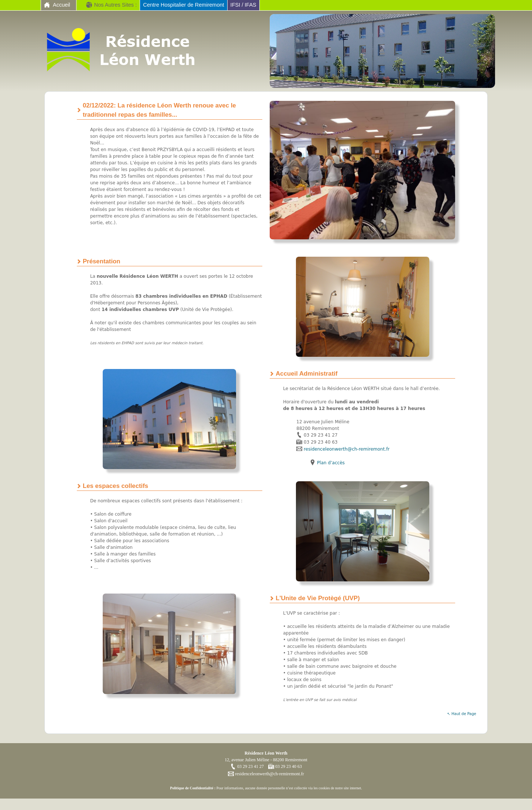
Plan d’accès (331, 463)
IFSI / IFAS (243, 5)
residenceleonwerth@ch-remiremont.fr (347, 449)
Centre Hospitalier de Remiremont (183, 5)
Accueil (62, 5)
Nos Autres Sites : (115, 5)
